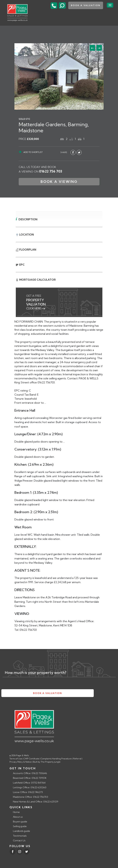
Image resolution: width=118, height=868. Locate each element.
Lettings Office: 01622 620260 (30, 787)
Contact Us (19, 840)
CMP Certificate (31, 759)
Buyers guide (20, 822)
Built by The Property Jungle (47, 762)
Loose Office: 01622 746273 (28, 792)
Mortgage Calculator (36, 280)
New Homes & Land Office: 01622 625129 (36, 802)
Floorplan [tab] (26, 250)
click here (36, 308)
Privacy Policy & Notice (21, 762)
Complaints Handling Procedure (56, 759)
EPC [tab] (20, 265)
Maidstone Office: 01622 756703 (30, 797)
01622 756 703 (51, 171)
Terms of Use (16, 759)
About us (18, 817)
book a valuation (86, 5)
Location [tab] (25, 235)
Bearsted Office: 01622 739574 (30, 778)
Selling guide (20, 826)
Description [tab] (28, 219)
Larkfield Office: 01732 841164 (29, 783)
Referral (77, 759)
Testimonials (20, 836)
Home (16, 812)
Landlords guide (21, 831)
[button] (99, 48)
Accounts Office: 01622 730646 (30, 773)
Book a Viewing (59, 182)
